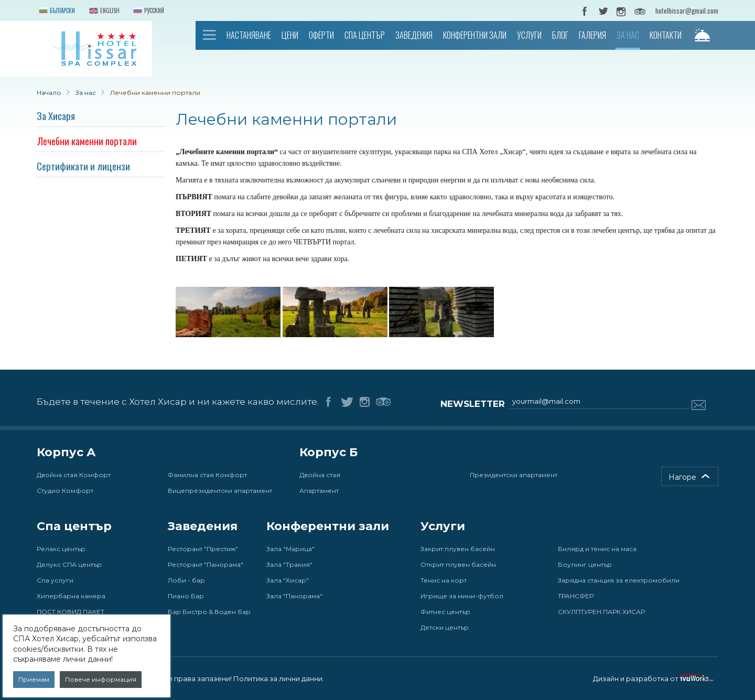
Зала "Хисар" (288, 580)
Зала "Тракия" (289, 564)
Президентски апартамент (514, 475)
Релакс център (61, 549)
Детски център (445, 627)
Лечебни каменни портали (87, 141)
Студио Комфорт (65, 491)
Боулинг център (585, 564)
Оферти (321, 35)
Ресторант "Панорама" (206, 564)
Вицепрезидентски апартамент (220, 491)
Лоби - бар (186, 580)
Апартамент (319, 491)
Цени (290, 35)
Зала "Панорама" (294, 596)
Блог (560, 35)
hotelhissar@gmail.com (687, 10)
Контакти (666, 35)
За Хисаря (56, 115)
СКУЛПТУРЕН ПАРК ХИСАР (601, 612)
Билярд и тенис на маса (597, 549)
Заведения (414, 35)
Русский (148, 11)
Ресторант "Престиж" (203, 549)
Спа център (365, 35)
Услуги (529, 35)
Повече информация (101, 679)
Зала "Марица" (290, 549)
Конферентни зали (475, 35)
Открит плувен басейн (458, 564)
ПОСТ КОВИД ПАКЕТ (71, 612)
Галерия (592, 35)
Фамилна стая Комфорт (207, 475)
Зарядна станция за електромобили (619, 580)
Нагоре (682, 477)
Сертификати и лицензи (83, 166)
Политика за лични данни (278, 679)
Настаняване (249, 35)
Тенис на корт (444, 580)
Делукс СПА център (69, 564)
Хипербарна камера (71, 596)
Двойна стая (320, 475)
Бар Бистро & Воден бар (209, 612)
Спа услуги (55, 580)
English (103, 11)
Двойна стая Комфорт (74, 475)
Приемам (34, 679)
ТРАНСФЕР (576, 596)
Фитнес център (445, 612)
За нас (628, 35)
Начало (209, 35)
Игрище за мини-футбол (462, 596)
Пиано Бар (186, 596)
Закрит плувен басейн (458, 549)
